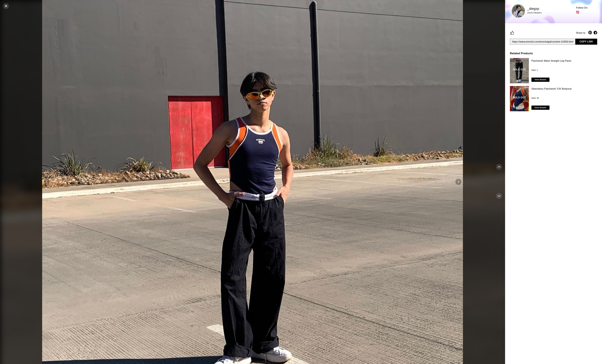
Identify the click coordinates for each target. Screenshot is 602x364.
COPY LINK (586, 42)
